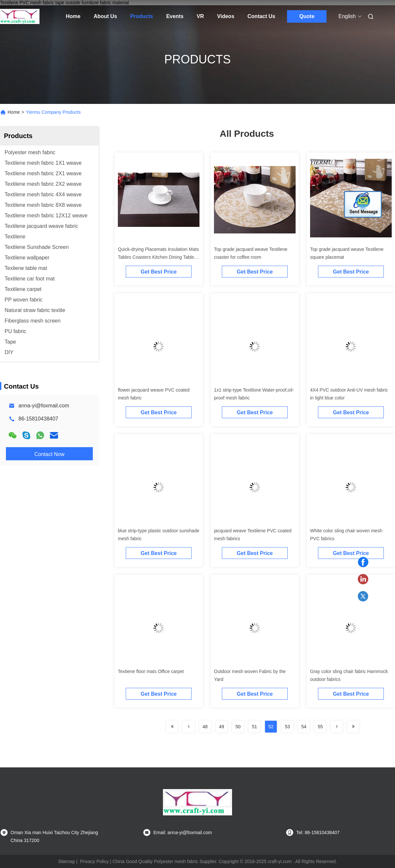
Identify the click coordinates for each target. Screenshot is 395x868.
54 (304, 727)
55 (320, 727)
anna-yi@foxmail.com (44, 406)
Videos (226, 16)
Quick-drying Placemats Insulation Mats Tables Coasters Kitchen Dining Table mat (158, 257)
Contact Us (261, 16)
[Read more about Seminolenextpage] (172, 727)
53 (287, 727)
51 (254, 727)
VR (200, 16)
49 (222, 727)
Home (73, 16)
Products (142, 16)
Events (175, 16)
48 (205, 727)
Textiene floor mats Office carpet (151, 671)
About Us (105, 16)
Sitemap (66, 861)
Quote (307, 16)
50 (238, 727)
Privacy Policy (94, 861)
